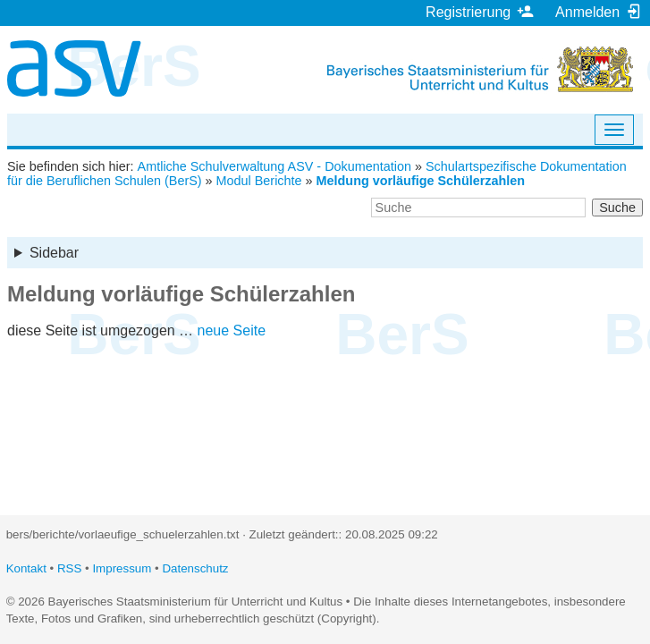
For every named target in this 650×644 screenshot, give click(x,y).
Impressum (122, 568)
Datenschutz (195, 568)
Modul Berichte (259, 181)
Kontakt (26, 568)
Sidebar (54, 253)
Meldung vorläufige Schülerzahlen (421, 181)
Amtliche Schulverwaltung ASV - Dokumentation (274, 166)
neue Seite (232, 330)
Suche (617, 208)
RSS (69, 568)
